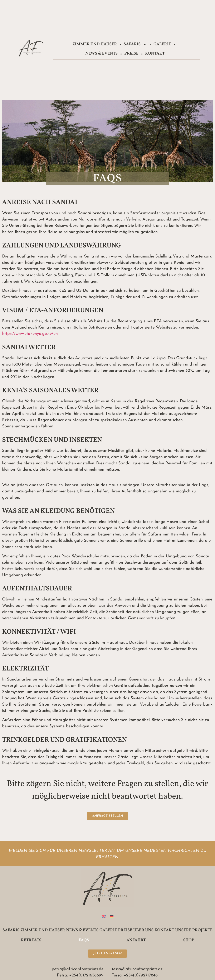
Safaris (135, 44)
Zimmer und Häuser (95, 44)
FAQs (84, 940)
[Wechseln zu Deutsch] (112, 916)
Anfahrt (136, 940)
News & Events (101, 54)
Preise (131, 54)
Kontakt (155, 54)
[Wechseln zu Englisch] (104, 916)
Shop (189, 940)
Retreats (31, 940)
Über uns (143, 930)
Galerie (162, 44)
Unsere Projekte (194, 930)
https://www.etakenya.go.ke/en (30, 334)
